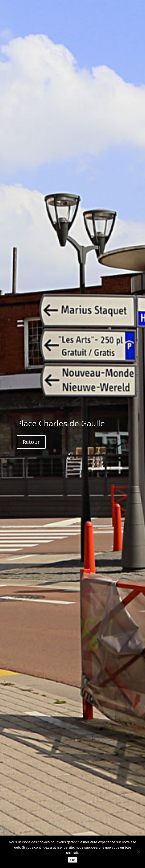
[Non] (138, 852)
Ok (72, 860)
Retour (31, 442)
